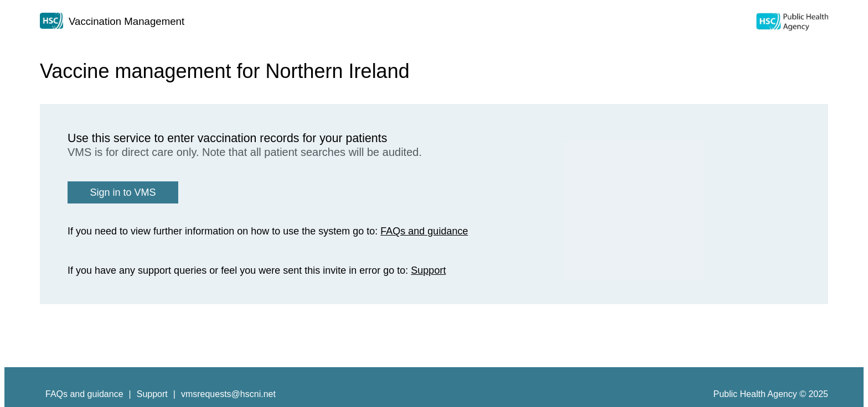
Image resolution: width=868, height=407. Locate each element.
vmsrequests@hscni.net (228, 394)
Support (428, 270)
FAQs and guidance (424, 231)
